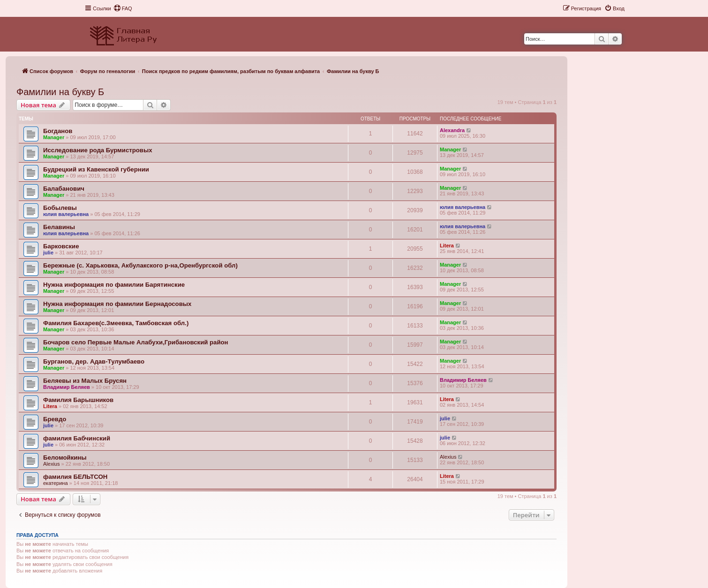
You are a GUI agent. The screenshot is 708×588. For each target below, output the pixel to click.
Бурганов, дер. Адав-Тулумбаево (94, 361)
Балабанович (64, 189)
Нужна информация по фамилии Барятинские (114, 285)
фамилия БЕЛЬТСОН (75, 477)
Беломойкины (65, 458)
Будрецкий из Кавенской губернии (96, 169)
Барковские (61, 246)
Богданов (58, 131)
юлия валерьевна (66, 214)
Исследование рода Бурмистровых (98, 150)
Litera (447, 246)
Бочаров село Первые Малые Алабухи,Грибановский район (136, 342)
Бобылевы (60, 208)
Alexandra (452, 130)
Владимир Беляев (67, 387)
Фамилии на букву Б (60, 92)
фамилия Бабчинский (77, 438)
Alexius (51, 464)
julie (48, 253)
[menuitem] (123, 8)
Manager (54, 137)
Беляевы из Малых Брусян (85, 381)
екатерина (56, 483)
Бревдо (55, 419)
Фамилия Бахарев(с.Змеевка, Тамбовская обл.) (116, 323)
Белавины (59, 227)
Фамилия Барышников (78, 400)
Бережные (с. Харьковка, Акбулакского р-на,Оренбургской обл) (140, 265)
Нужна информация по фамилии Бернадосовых (117, 304)
